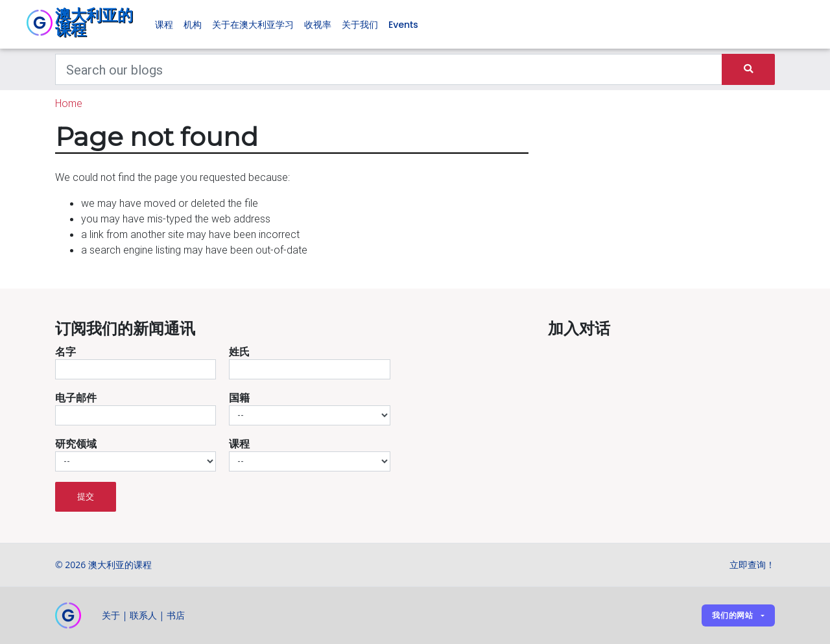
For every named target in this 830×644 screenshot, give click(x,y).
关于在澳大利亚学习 (253, 25)
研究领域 (76, 444)
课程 (164, 25)
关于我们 (360, 25)
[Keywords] (389, 69)
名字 (65, 352)
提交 (86, 496)
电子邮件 (76, 398)
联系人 (143, 615)
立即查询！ (752, 565)
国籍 (239, 398)
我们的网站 (733, 615)
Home (69, 103)
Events (403, 25)
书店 (176, 615)
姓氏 (239, 352)
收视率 (318, 25)
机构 (193, 25)
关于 (111, 615)
